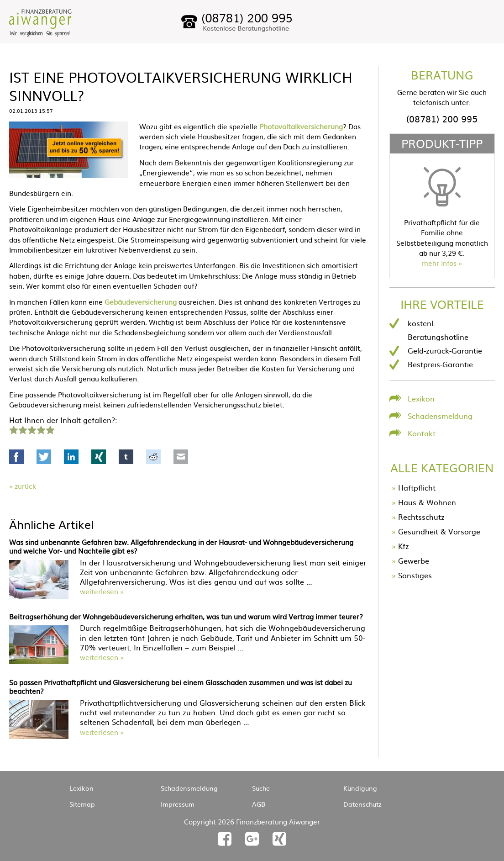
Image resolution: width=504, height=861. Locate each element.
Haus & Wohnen (427, 502)
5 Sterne (50, 429)
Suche (261, 788)
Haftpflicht (417, 487)
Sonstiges (415, 575)
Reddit (153, 457)
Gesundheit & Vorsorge (439, 531)
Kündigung (360, 788)
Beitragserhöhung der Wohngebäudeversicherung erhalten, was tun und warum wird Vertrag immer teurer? (186, 616)
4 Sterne (41, 429)
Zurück (25, 486)
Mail (181, 457)
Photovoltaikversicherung (301, 126)
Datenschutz (362, 804)
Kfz (404, 546)
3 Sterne (31, 429)
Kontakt (422, 433)
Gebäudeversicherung (141, 302)
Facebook (16, 457)
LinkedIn (71, 457)
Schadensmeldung (440, 416)
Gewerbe (414, 560)
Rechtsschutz (421, 517)
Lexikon (421, 398)
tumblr (126, 457)
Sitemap (82, 804)
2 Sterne (22, 429)
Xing (99, 457)
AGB (259, 804)
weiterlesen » (102, 591)
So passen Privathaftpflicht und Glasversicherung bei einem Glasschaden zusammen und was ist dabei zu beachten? (181, 687)
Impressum (178, 804)
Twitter (44, 457)
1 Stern (13, 429)
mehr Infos (439, 263)
